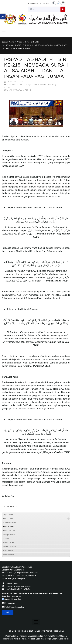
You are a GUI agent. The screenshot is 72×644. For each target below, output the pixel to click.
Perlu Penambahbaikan (13, 607)
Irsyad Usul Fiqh (9, 531)
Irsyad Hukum (8, 519)
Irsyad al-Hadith (11, 506)
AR (48, 3)
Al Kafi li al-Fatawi (9, 523)
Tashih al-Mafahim (10, 547)
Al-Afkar (6, 539)
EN (44, 3)
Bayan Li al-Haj (8, 543)
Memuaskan (8, 603)
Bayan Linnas (8, 515)
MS (41, 3)
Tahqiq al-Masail (9, 535)
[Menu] (4, 31)
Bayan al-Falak (8, 554)
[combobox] (44, 9)
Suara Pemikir (8, 551)
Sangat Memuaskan (12, 599)
